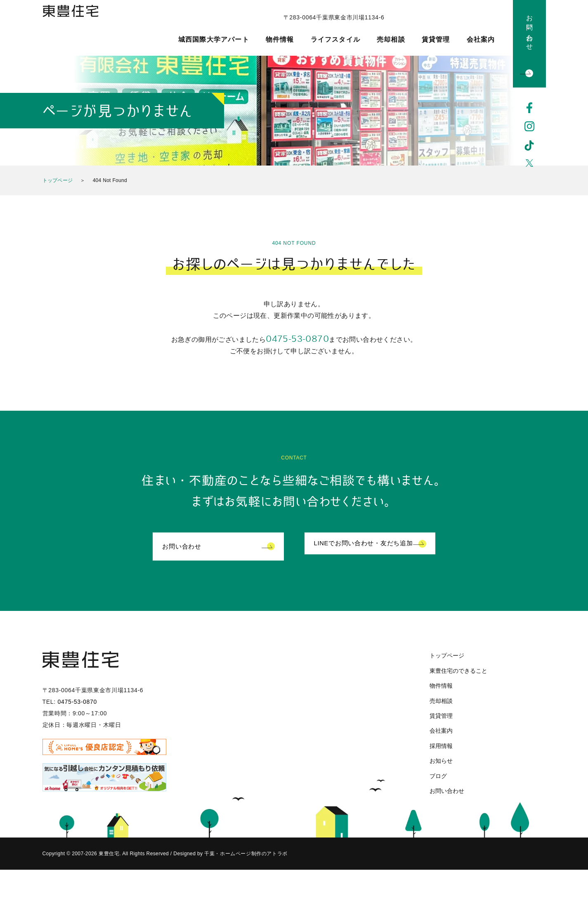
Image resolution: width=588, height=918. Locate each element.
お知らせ (441, 762)
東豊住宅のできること (458, 672)
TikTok (529, 146)
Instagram (529, 127)
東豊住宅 (81, 27)
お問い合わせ (530, 29)
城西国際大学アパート (214, 40)
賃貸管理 (436, 40)
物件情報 (280, 40)
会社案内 (481, 40)
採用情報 (441, 747)
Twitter (529, 165)
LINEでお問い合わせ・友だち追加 (367, 547)
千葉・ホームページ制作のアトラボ (245, 855)
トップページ (58, 180)
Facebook (529, 108)
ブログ (438, 777)
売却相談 (391, 40)
